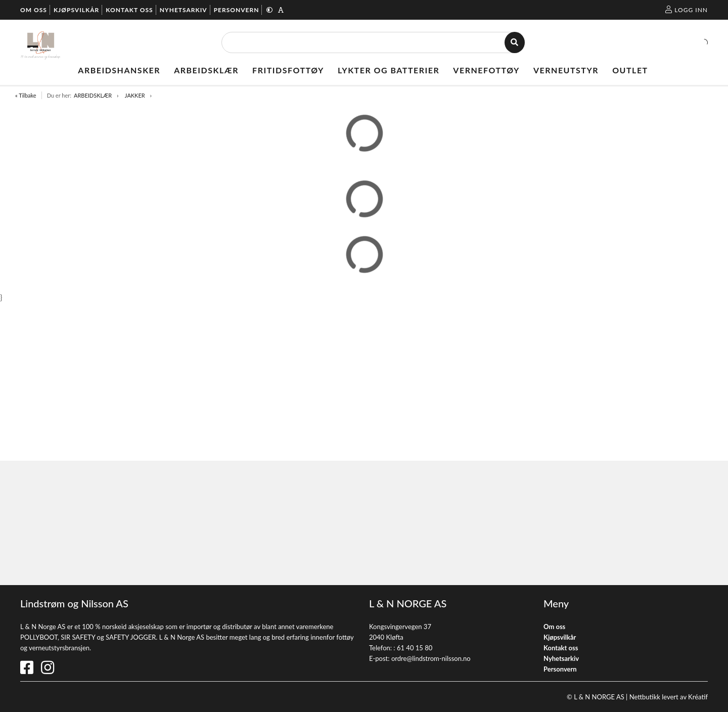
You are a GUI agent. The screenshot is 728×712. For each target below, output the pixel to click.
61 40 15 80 (415, 648)
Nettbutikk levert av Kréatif (669, 697)
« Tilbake (26, 95)
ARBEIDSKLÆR (93, 95)
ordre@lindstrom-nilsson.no (431, 658)
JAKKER (135, 95)
